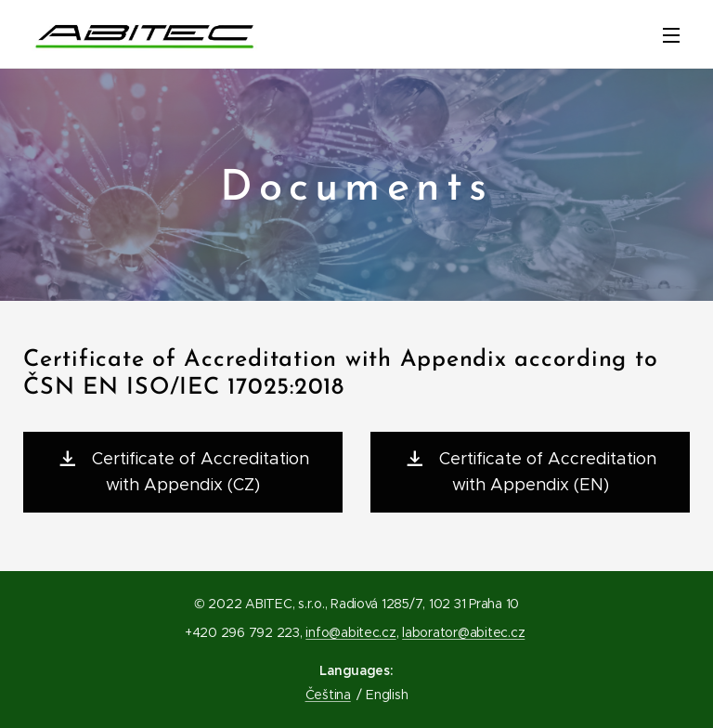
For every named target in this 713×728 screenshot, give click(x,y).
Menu (671, 35)
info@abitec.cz (350, 632)
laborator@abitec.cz (463, 632)
